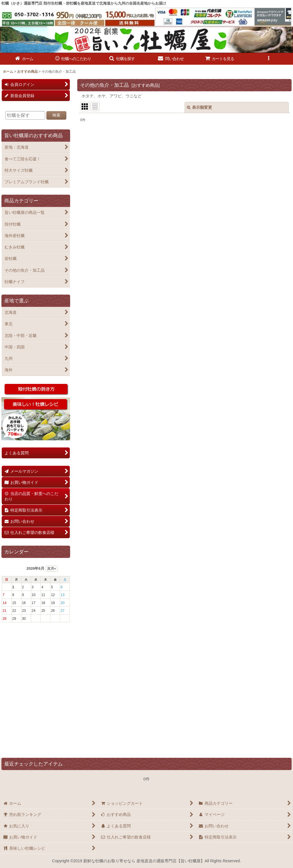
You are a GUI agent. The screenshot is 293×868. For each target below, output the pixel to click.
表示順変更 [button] (199, 107)
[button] (122, 59)
